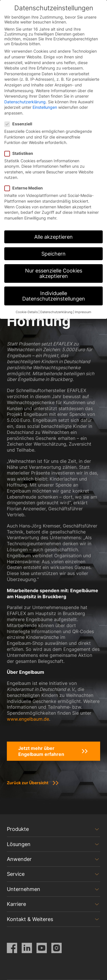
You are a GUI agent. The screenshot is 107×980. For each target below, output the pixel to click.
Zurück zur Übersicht (28, 783)
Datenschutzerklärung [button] (56, 312)
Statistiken (21, 153)
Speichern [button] (53, 254)
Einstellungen (45, 107)
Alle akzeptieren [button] (53, 237)
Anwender (19, 859)
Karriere (16, 904)
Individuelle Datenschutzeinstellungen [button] (54, 296)
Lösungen (19, 844)
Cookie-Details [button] (27, 312)
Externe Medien (25, 188)
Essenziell (20, 124)
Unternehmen (24, 889)
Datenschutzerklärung (25, 102)
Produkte (18, 829)
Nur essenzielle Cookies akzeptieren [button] (54, 273)
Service (16, 874)
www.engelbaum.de (28, 719)
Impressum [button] (83, 312)
